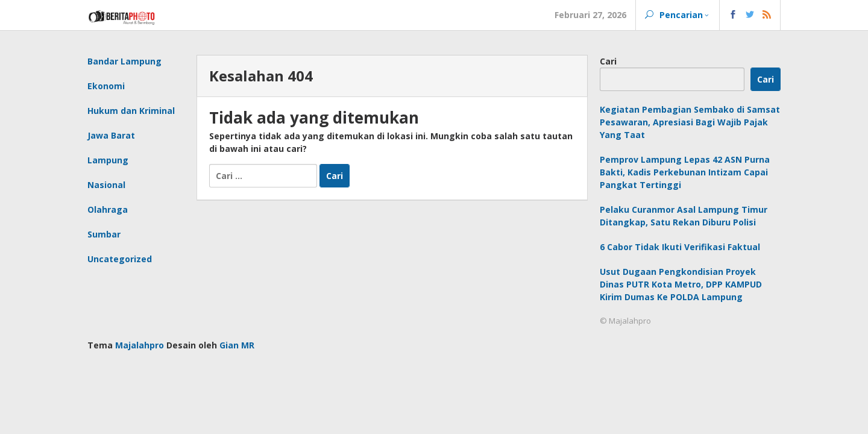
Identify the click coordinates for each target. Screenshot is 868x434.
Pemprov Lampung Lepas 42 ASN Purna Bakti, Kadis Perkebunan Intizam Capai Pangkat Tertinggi (685, 172)
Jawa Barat (111, 135)
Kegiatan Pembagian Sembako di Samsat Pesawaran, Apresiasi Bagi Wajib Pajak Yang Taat (690, 122)
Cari (608, 61)
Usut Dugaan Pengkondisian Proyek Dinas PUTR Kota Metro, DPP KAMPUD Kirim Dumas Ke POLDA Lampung (681, 284)
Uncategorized (120, 259)
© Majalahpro (625, 321)
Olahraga (108, 209)
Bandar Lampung (124, 61)
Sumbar (104, 234)
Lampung (108, 160)
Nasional (106, 185)
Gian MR (237, 345)
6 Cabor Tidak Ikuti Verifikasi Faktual (680, 247)
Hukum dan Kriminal (131, 111)
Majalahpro (140, 345)
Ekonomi (106, 86)
